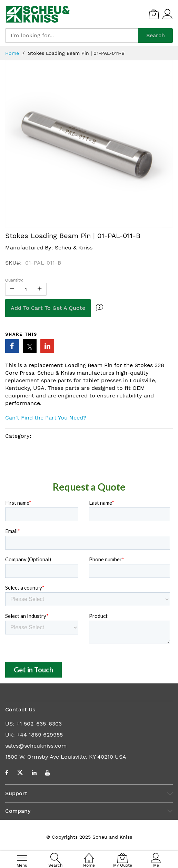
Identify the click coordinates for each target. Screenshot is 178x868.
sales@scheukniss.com (36, 746)
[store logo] (38, 14)
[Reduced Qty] (12, 289)
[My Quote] (154, 14)
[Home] (89, 854)
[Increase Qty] (40, 289)
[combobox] (72, 36)
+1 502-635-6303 (39, 724)
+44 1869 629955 (40, 735)
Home (13, 53)
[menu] (22, 858)
